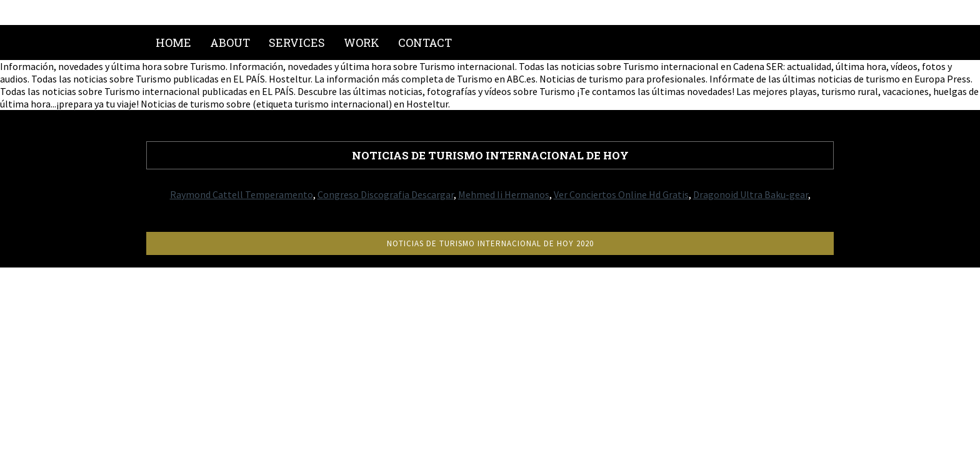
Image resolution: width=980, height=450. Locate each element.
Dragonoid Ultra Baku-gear (751, 194)
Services (297, 42)
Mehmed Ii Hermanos (504, 194)
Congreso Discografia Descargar (386, 194)
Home (173, 42)
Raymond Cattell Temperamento (242, 194)
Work (362, 42)
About (230, 42)
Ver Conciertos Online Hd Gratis (621, 194)
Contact (425, 42)
